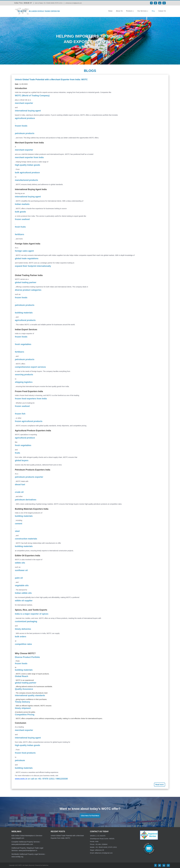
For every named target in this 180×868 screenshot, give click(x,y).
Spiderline (45, 865)
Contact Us (162, 11)
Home (110, 11)
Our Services (142, 11)
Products (129, 11)
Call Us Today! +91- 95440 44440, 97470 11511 (49, 3)
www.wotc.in (21, 779)
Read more (160, 785)
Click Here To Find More (90, 816)
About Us (119, 11)
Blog (153, 11)
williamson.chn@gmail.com (74, 3)
